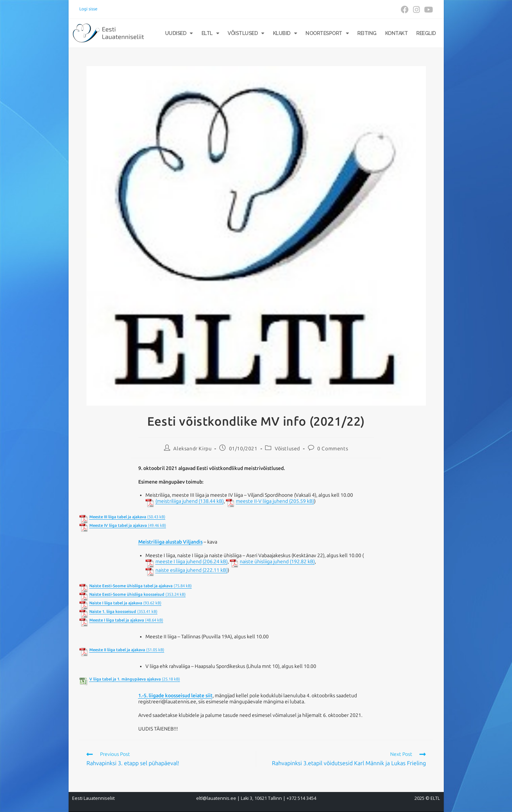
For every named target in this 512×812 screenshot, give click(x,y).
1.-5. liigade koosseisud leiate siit (175, 696)
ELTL (210, 33)
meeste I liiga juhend (178, 562)
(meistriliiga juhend (177, 501)
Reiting (367, 33)
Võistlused (246, 33)
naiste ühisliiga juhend (264, 562)
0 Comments (333, 449)
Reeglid (426, 33)
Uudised (179, 33)
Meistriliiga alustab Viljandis (170, 542)
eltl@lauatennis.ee (216, 798)
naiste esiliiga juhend (178, 570)
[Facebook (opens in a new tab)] (405, 10)
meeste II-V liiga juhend (262, 501)
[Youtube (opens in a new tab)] (428, 10)
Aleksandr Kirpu (192, 449)
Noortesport (327, 33)
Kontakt (397, 33)
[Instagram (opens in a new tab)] (416, 10)
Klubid (285, 33)
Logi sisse (88, 9)
